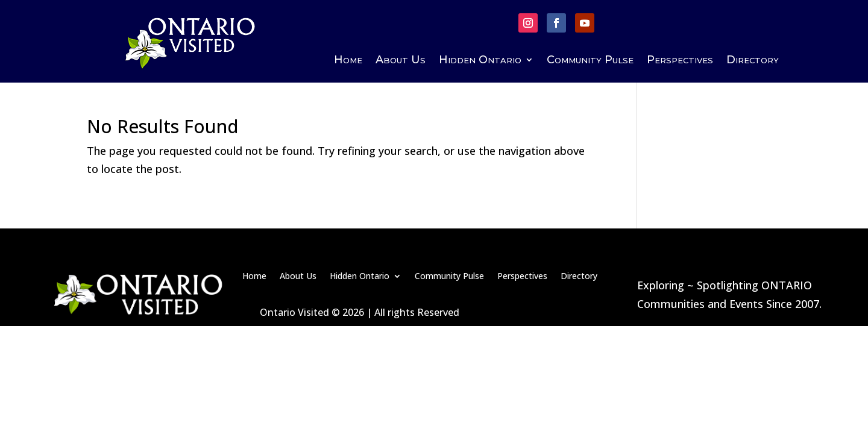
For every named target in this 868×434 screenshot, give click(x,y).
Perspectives (680, 61)
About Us (401, 61)
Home (348, 61)
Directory (753, 61)
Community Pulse (590, 61)
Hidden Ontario (480, 61)
